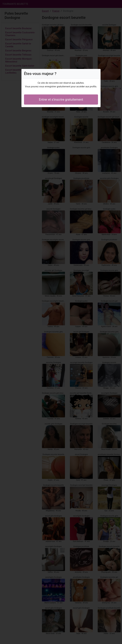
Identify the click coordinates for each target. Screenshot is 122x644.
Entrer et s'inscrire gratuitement (61, 100)
